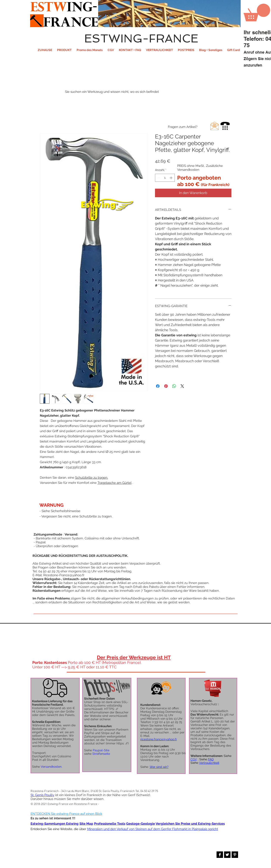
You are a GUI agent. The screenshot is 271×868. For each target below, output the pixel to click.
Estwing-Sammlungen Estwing (55, 824)
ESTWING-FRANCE (141, 38)
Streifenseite (101, 754)
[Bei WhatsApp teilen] (174, 386)
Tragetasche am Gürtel (115, 483)
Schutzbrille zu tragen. (92, 478)
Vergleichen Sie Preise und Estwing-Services (190, 824)
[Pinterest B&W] (235, 855)
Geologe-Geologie (141, 824)
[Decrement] (158, 178)
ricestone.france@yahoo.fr (159, 739)
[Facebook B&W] (220, 855)
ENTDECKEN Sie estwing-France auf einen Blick (66, 814)
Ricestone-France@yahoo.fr (64, 575)
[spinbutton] (165, 178)
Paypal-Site (101, 750)
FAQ (211, 759)
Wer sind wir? (159, 767)
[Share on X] (182, 386)
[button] (64, 50)
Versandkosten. (51, 767)
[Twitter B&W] (227, 855)
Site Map (86, 824)
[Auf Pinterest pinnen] (166, 386)
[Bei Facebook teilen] (158, 386)
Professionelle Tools (110, 824)
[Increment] (171, 178)
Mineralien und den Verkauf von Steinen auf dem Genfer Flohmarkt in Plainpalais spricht (153, 829)
